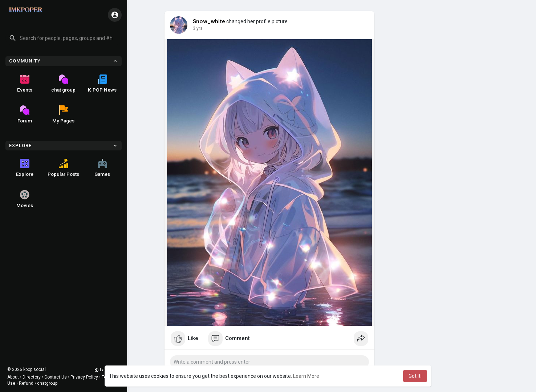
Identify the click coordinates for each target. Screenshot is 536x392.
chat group (63, 84)
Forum (25, 114)
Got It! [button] (415, 376)
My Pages (63, 114)
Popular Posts (63, 168)
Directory (32, 377)
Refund (26, 383)
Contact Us (56, 377)
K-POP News (102, 84)
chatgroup (47, 383)
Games (102, 168)
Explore (25, 168)
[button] (64, 38)
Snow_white (209, 21)
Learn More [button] (306, 376)
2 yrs (198, 28)
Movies (25, 199)
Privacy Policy (84, 377)
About (13, 377)
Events (25, 84)
